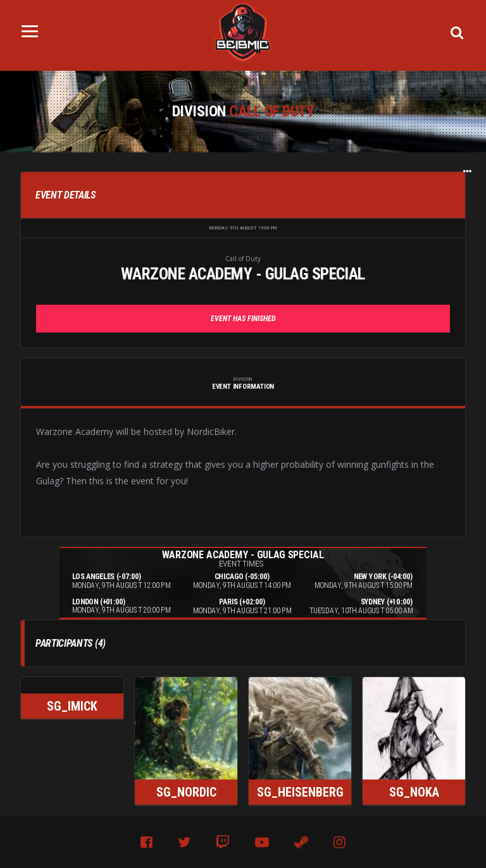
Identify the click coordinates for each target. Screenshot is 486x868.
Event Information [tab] (243, 383)
